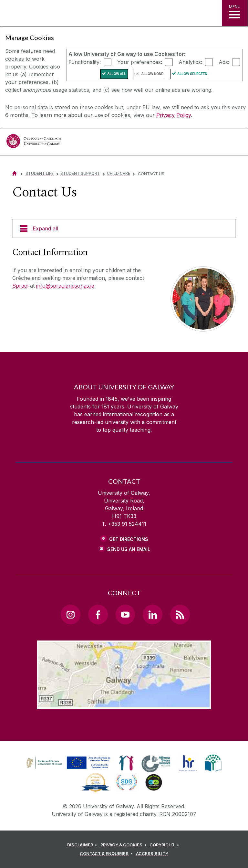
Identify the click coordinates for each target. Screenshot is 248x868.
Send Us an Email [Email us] (129, 549)
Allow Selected (192, 74)
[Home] (15, 173)
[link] (67, 763)
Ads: (224, 62)
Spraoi (20, 286)
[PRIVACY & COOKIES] (124, 845)
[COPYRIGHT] (165, 845)
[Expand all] (124, 228)
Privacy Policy (174, 115)
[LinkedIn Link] (152, 614)
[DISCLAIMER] (83, 845)
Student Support (80, 173)
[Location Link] (124, 704)
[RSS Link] (180, 614)
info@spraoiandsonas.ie (65, 286)
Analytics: (190, 62)
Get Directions (129, 539)
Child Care (119, 173)
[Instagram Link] (70, 614)
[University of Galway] (34, 143)
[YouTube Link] (125, 614)
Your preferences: (140, 62)
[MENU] (235, 13)
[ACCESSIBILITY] (152, 854)
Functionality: (85, 62)
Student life (40, 173)
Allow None (152, 74)
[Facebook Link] (98, 614)
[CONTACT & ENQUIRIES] (107, 854)
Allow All (117, 74)
